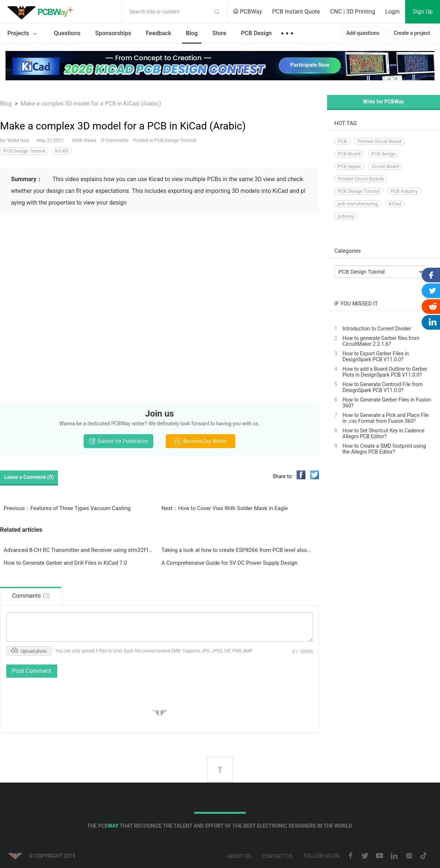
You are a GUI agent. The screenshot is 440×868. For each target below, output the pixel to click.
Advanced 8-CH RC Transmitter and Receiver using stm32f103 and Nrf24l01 (79, 550)
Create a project (412, 33)
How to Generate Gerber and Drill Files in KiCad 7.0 (65, 563)
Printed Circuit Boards (361, 179)
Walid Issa (19, 140)
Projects (23, 34)
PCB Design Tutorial (175, 140)
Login (393, 12)
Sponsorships (113, 33)
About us (239, 856)
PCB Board (349, 154)
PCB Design (256, 33)
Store (219, 33)
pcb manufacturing (358, 204)
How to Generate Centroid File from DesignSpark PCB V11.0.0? (383, 387)
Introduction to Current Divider (377, 329)
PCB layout (349, 166)
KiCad (395, 204)
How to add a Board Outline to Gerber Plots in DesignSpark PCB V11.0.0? (385, 372)
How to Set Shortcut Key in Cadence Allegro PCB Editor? (384, 433)
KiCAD (62, 151)
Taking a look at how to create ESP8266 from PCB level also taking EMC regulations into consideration (236, 550)
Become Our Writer (200, 441)
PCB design (384, 154)
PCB (342, 141)
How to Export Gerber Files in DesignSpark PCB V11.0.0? (376, 356)
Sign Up (423, 12)
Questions (67, 33)
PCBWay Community (42, 12)
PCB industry (404, 191)
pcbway (346, 216)
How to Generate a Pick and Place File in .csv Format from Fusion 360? (386, 418)
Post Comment (32, 671)
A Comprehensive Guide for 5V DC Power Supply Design (229, 563)
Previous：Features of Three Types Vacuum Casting (67, 508)
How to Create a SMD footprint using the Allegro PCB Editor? (384, 449)
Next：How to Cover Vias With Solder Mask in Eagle (225, 508)
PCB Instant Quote (296, 12)
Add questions (363, 33)
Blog (192, 33)
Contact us (277, 856)
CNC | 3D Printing (353, 12)
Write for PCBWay (384, 102)
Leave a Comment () (29, 477)
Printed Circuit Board (379, 141)
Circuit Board (386, 166)
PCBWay (247, 12)
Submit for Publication (118, 441)
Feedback (159, 33)
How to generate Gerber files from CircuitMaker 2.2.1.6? (381, 341)
